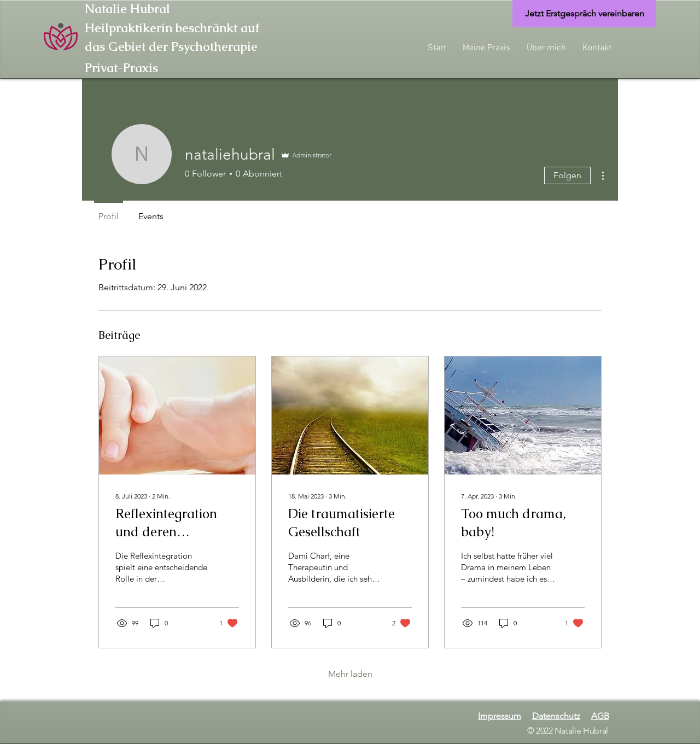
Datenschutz (556, 716)
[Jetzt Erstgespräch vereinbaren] (584, 14)
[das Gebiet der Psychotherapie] (254, 47)
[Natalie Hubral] (144, 10)
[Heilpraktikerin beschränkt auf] (254, 29)
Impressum (500, 716)
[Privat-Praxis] (131, 68)
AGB (600, 716)
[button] (486, 48)
